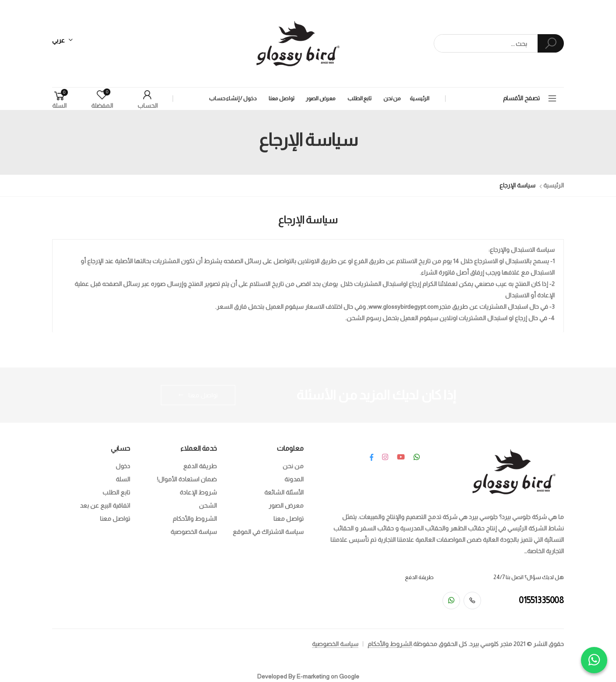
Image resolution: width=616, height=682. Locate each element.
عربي (58, 40)
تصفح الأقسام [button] (521, 98)
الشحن (208, 505)
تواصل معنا (281, 98)
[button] (59, 99)
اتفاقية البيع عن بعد (105, 505)
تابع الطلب (359, 98)
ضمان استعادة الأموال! (187, 479)
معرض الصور (321, 98)
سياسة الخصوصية (194, 532)
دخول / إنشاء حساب (233, 98)
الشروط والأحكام (195, 519)
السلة (123, 479)
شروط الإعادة (198, 492)
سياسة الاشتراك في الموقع (268, 532)
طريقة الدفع (200, 466)
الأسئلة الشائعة (284, 492)
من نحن (392, 98)
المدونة (294, 479)
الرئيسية (420, 98)
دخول (123, 466)
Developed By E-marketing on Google (308, 676)
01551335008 (541, 600)
